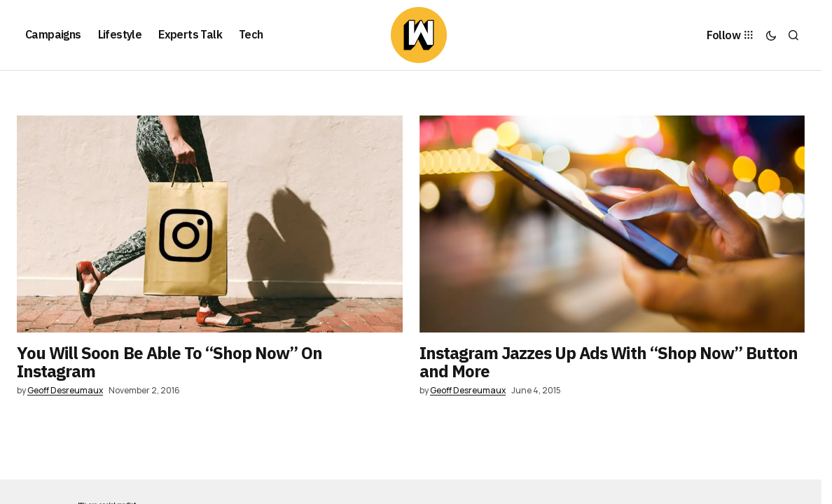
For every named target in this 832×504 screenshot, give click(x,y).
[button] (771, 35)
